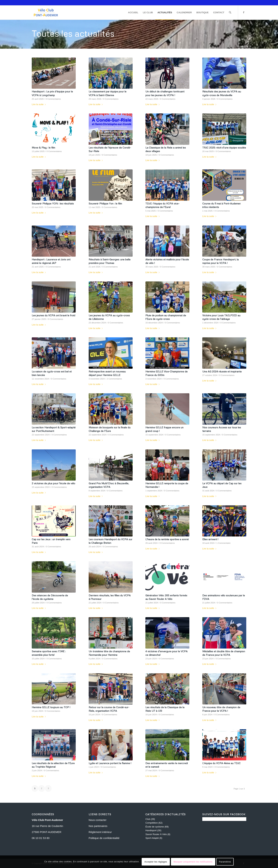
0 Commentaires (53, 99)
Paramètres (225, 862)
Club (148, 819)
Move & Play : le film (43, 148)
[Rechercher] (230, 13)
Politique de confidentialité (104, 838)
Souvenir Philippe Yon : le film (105, 203)
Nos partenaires (98, 826)
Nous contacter (98, 820)
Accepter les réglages (156, 862)
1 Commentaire (223, 543)
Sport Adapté (152, 838)
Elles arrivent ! (210, 539)
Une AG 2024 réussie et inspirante (222, 371)
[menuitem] (133, 13)
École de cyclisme (155, 827)
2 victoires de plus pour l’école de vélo (53, 483)
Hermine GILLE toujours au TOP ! (51, 707)
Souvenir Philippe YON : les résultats (53, 203)
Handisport (151, 830)
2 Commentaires (114, 379)
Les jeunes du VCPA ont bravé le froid (53, 315)
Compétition (151, 823)
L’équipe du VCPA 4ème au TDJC (221, 763)
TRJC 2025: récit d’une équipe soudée (224, 148)
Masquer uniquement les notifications (193, 862)
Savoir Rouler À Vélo (156, 834)
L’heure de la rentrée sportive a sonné (167, 539)
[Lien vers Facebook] (244, 12)
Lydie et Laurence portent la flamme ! (110, 763)
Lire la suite (39, 104)
